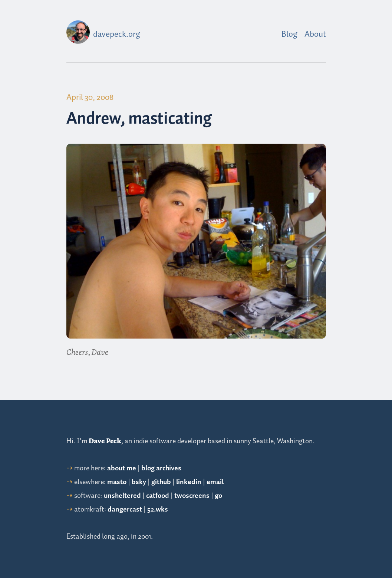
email (215, 482)
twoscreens (192, 496)
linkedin (189, 482)
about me (122, 468)
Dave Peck (105, 441)
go (218, 496)
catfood (158, 496)
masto (117, 482)
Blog (289, 35)
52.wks (158, 510)
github (161, 482)
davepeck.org (117, 35)
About (315, 35)
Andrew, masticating (139, 119)
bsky (139, 482)
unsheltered (122, 496)
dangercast (125, 510)
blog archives (161, 468)
